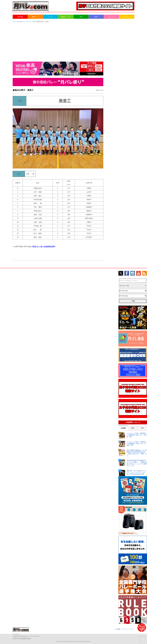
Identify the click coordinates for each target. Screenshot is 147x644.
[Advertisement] (73, 40)
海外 (96, 17)
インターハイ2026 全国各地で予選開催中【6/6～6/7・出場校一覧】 (137, 435)
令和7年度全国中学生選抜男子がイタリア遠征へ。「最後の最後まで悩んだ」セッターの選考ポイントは (137, 463)
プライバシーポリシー (128, 629)
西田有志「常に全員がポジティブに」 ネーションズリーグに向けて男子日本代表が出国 (137, 472)
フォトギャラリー (127, 17)
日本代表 (20, 17)
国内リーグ (35, 17)
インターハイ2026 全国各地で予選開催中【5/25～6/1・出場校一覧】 (136, 444)
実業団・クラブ (66, 17)
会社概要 (118, 629)
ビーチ (51, 17)
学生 (81, 17)
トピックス (111, 17)
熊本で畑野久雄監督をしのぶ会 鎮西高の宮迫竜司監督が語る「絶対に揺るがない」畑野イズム (137, 453)
